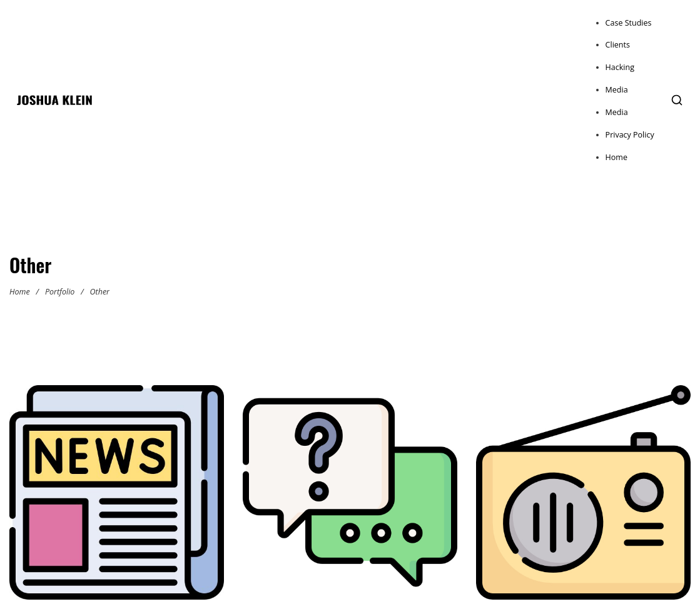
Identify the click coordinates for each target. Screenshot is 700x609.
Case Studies (629, 23)
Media (617, 90)
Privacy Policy (630, 135)
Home (616, 157)
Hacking (620, 67)
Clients (618, 45)
